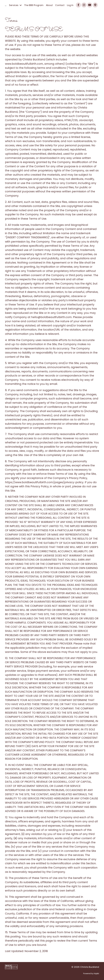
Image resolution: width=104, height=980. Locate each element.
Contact (60, 5)
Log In (70, 5)
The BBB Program (34, 5)
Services (15, 5)
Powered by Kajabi (91, 974)
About (49, 5)
